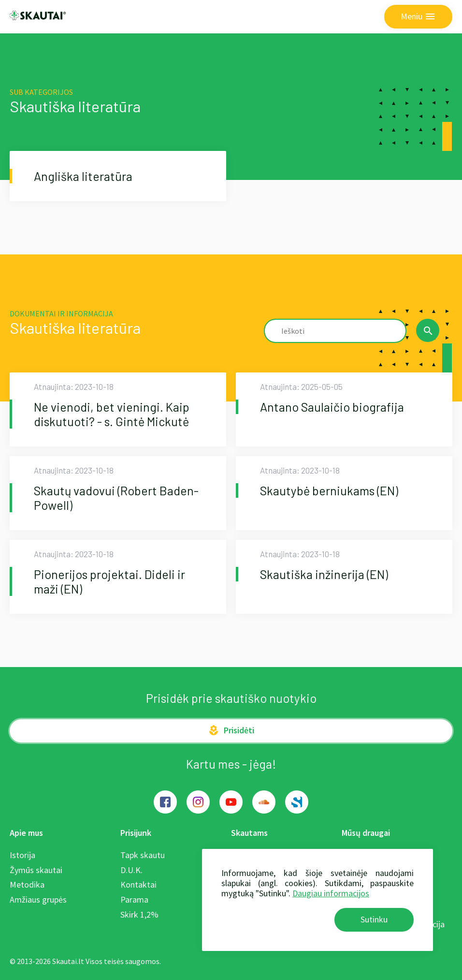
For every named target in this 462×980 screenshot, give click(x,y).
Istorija (22, 855)
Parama (134, 899)
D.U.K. (131, 870)
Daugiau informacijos (331, 893)
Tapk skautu (143, 855)
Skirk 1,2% (139, 914)
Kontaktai (138, 884)
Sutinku (374, 919)
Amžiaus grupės (38, 899)
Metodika (27, 884)
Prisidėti (231, 730)
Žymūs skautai (36, 870)
